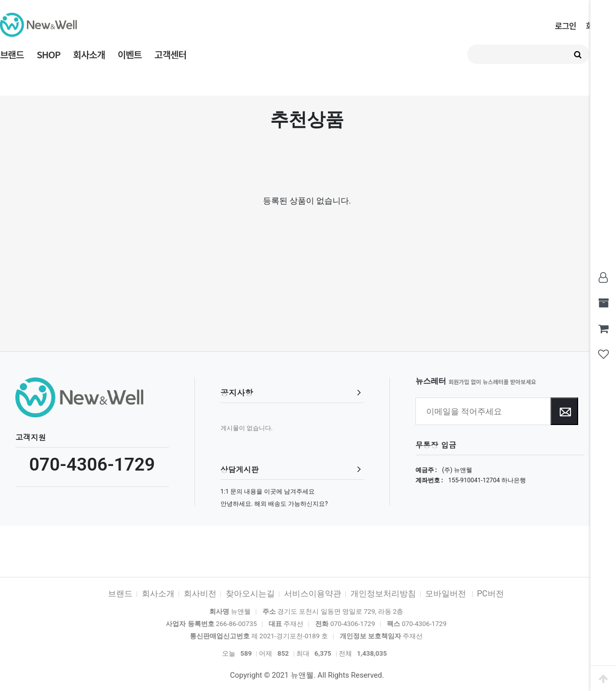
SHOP (49, 54)
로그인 (565, 26)
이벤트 (130, 54)
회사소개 (89, 54)
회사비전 (200, 594)
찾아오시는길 (250, 594)
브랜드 (12, 54)
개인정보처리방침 (383, 594)
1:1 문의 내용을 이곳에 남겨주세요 (268, 492)
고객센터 (170, 54)
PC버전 (490, 594)
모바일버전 (447, 594)
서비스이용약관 (313, 594)
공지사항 (237, 393)
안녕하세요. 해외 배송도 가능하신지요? (274, 504)
